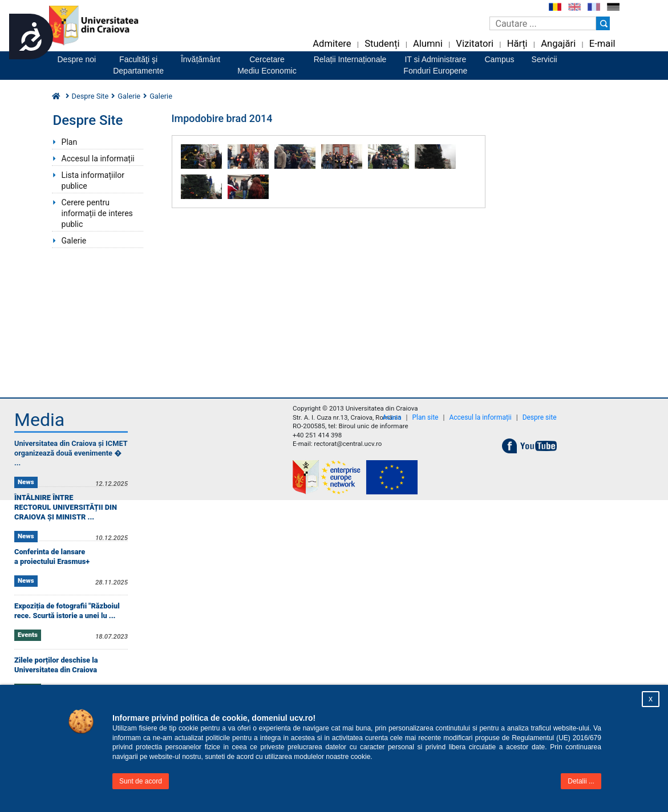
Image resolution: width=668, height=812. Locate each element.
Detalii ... (581, 781)
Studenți (382, 44)
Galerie (129, 96)
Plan (70, 142)
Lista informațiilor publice (93, 180)
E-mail (602, 44)
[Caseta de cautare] (543, 23)
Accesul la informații (98, 159)
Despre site (540, 417)
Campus (499, 59)
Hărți (517, 44)
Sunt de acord (141, 781)
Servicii (544, 59)
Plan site (425, 417)
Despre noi (77, 59)
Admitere (332, 44)
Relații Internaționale (350, 59)
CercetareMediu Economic (267, 65)
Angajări (558, 44)
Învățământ (201, 59)
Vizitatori (475, 44)
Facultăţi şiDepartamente (138, 65)
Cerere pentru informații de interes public (97, 213)
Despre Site (90, 96)
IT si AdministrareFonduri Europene (435, 65)
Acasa (392, 417)
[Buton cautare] (603, 23)
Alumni (428, 44)
